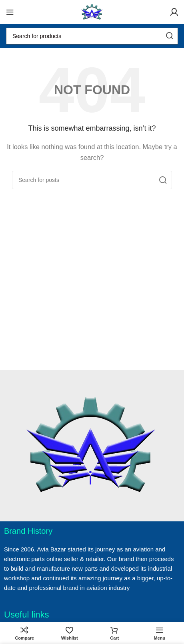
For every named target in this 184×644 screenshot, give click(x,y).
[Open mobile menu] (10, 12)
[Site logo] (92, 11)
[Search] (92, 36)
